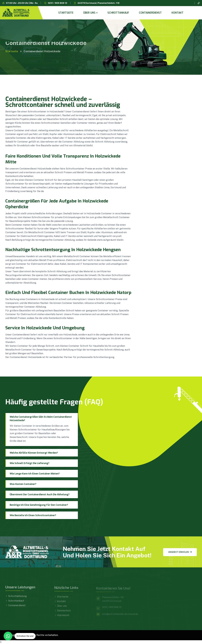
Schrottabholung (16, 598)
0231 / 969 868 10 (57, 3)
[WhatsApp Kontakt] (8, 636)
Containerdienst (150, 13)
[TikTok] (199, 3)
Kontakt (177, 13)
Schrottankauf (118, 13)
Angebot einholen (180, 552)
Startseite (66, 13)
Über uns (89, 13)
